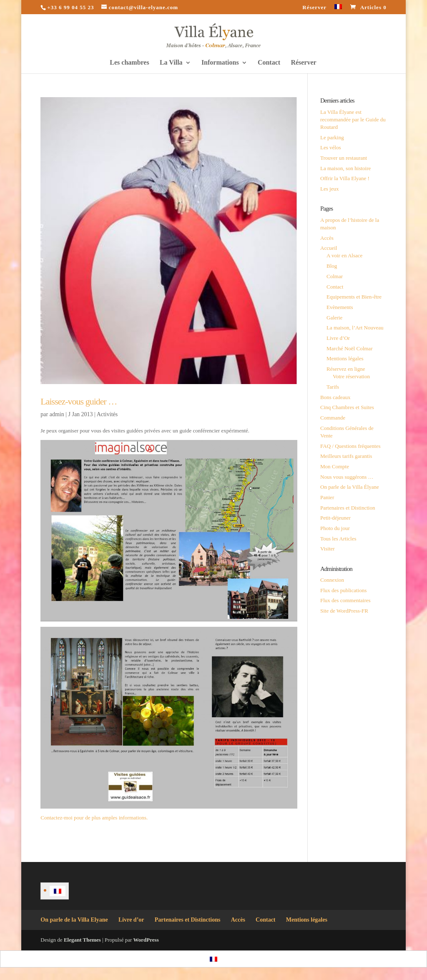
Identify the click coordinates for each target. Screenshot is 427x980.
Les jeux (329, 189)
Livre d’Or (338, 338)
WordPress (146, 940)
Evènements (340, 307)
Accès (327, 238)
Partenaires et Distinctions (188, 920)
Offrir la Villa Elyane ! (345, 178)
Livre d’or (131, 920)
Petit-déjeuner (335, 518)
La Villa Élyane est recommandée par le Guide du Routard (353, 119)
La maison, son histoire (345, 168)
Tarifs (333, 387)
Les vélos (330, 147)
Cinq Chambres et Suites (347, 407)
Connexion (332, 580)
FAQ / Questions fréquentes (350, 446)
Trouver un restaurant (344, 158)
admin (57, 414)
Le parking (332, 137)
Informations (220, 63)
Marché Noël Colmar (349, 348)
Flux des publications (343, 590)
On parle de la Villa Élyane (350, 487)
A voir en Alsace (344, 255)
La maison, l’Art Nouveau (355, 328)
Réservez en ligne (346, 369)
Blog (332, 266)
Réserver (314, 8)
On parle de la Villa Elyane (74, 920)
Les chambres (129, 63)
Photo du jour (335, 528)
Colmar (335, 276)
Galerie (334, 318)
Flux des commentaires (345, 600)
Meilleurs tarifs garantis (346, 456)
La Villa (171, 63)
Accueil (329, 248)
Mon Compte (335, 466)
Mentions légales (345, 358)
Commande (333, 418)
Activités (107, 414)
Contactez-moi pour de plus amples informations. (94, 818)
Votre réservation (351, 376)
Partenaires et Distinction (348, 508)
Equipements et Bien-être (354, 297)
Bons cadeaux (335, 397)
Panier (327, 497)
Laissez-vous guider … (79, 401)
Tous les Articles (338, 539)
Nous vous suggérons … (347, 477)
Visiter (328, 549)
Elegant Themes (82, 940)
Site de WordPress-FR (344, 611)
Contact (269, 63)
